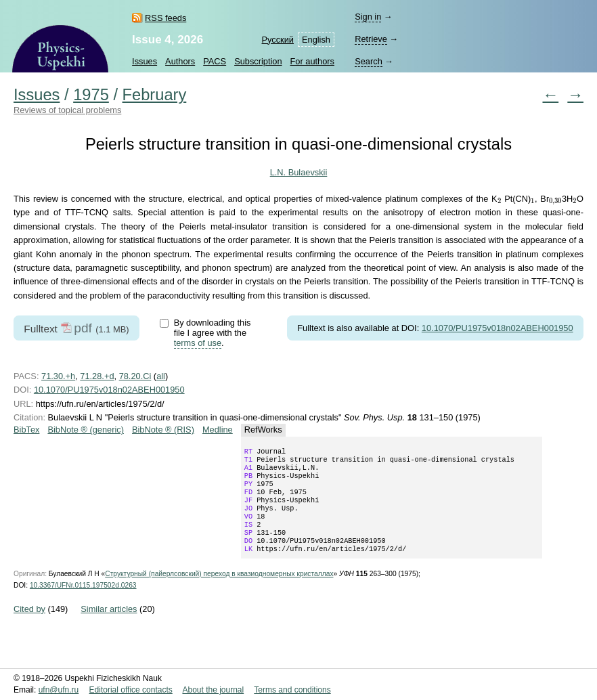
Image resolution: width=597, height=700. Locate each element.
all (161, 376)
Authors (180, 61)
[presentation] (500, 201)
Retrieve (371, 39)
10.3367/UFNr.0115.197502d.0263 (83, 603)
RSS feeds (165, 18)
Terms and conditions (292, 691)
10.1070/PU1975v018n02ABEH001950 (497, 328)
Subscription (258, 61)
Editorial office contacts (131, 691)
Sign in (368, 17)
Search (369, 61)
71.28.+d (97, 376)
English (316, 40)
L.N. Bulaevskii (299, 172)
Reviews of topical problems (67, 110)
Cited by (29, 627)
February (155, 95)
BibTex (26, 430)
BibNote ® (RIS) (163, 430)
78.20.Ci (135, 376)
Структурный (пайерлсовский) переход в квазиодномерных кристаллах (219, 591)
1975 (91, 95)
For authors (312, 61)
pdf (83, 328)
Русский (278, 40)
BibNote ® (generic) (86, 430)
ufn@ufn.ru (59, 691)
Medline (218, 430)
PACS (215, 61)
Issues (145, 61)
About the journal (213, 691)
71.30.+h (58, 376)
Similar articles (109, 627)
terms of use (198, 343)
